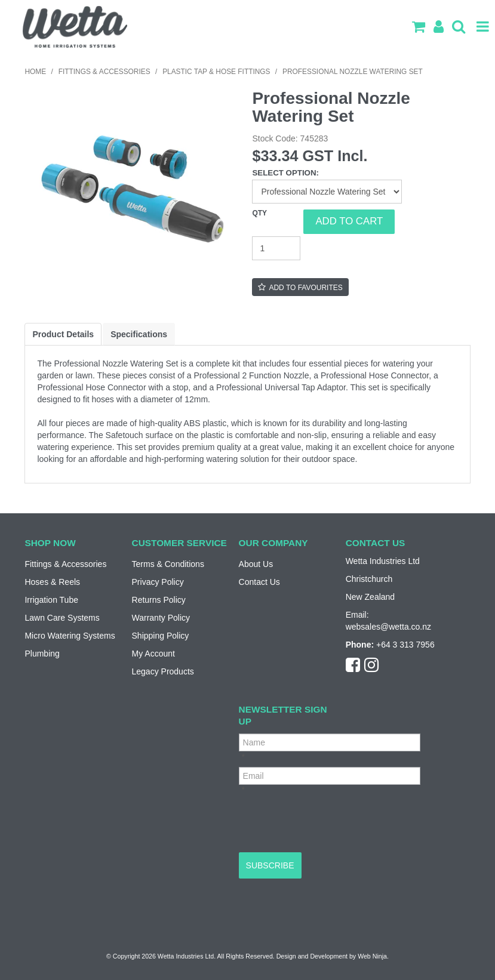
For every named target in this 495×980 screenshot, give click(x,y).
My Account (153, 654)
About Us (256, 564)
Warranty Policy (161, 618)
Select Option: (285, 173)
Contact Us (259, 582)
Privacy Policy (158, 582)
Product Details (63, 334)
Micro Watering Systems (70, 636)
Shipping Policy (161, 636)
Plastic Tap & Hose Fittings (216, 72)
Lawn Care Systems (62, 618)
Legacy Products (163, 671)
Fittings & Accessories (104, 72)
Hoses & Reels (52, 582)
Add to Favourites (305, 288)
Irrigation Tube (51, 600)
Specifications (139, 334)
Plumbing (42, 654)
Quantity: (278, 221)
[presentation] (330, 823)
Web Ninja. (373, 956)
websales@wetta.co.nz (388, 627)
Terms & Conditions (168, 564)
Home (35, 72)
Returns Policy (159, 600)
